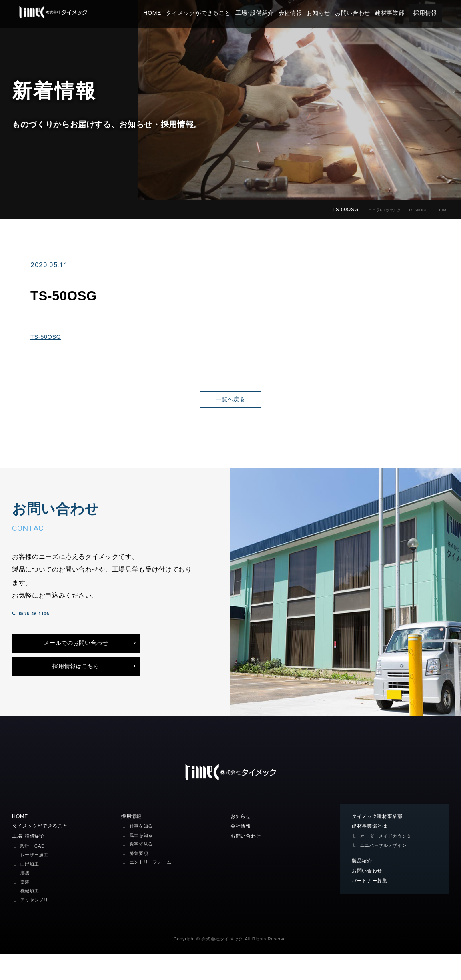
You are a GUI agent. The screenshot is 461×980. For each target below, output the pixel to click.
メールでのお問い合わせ (76, 660)
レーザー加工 (37, 880)
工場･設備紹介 (270, 13)
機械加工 (31, 916)
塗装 (26, 907)
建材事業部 (405, 13)
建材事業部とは (372, 850)
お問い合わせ (368, 13)
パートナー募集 (372, 907)
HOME (168, 13)
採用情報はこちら (76, 688)
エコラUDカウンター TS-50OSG (384, 210)
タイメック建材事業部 (381, 840)
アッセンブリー (40, 925)
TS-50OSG (47, 336)
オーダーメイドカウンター (393, 861)
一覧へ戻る (230, 399)
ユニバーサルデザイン (388, 870)
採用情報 (440, 13)
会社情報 (306, 13)
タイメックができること (213, 13)
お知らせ (334, 13)
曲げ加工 (31, 889)
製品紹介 (364, 886)
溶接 (26, 898)
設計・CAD (34, 871)
